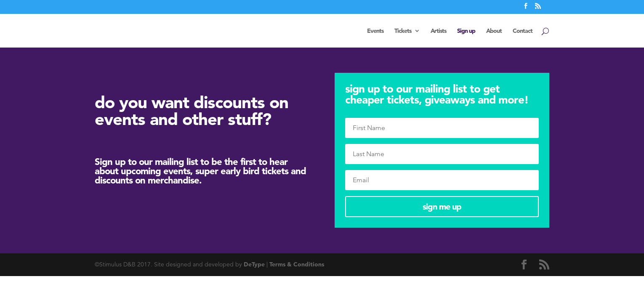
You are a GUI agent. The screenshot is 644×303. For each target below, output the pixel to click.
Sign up (466, 31)
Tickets (403, 31)
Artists (438, 31)
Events (375, 31)
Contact (523, 31)
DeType (254, 264)
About (494, 31)
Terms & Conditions (297, 264)
